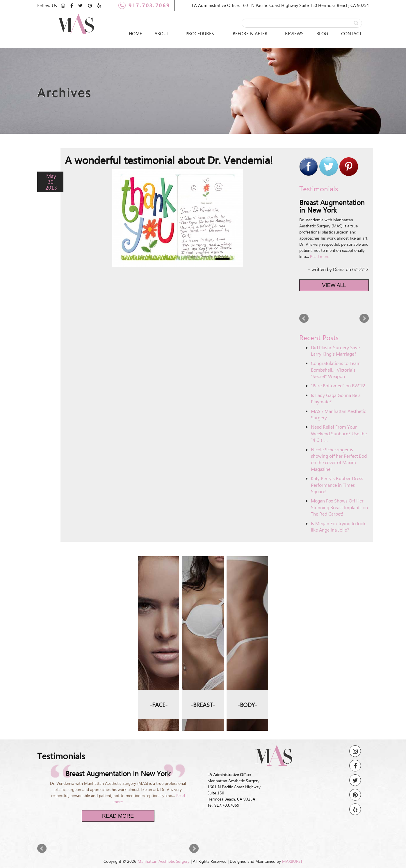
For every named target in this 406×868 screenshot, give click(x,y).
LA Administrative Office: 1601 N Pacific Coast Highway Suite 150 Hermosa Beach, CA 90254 (280, 5)
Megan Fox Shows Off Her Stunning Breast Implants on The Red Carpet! (339, 507)
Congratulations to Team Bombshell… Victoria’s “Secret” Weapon (336, 370)
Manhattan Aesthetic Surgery (164, 861)
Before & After (250, 33)
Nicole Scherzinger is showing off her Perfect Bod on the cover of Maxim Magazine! (339, 459)
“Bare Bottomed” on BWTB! (338, 385)
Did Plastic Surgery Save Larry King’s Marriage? (335, 351)
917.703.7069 (144, 5)
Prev (304, 318)
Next (364, 318)
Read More (118, 816)
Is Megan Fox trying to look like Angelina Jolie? (338, 526)
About (162, 33)
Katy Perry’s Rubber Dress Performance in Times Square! (337, 485)
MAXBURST (292, 861)
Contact (351, 33)
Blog (322, 33)
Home (135, 33)
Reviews (294, 33)
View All (334, 285)
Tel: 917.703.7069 (223, 805)
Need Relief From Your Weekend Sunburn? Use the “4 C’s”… (339, 433)
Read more (320, 256)
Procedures (200, 33)
